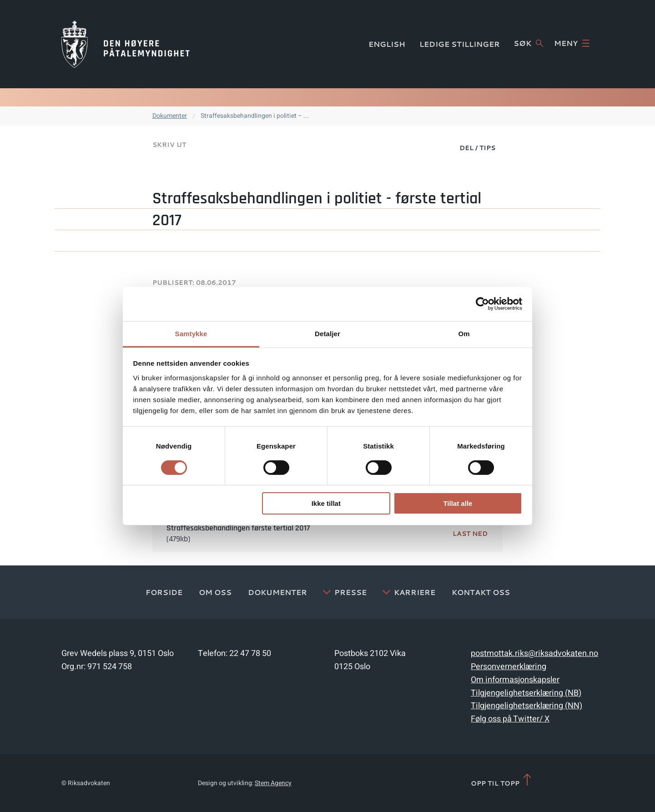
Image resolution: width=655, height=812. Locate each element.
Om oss (215, 592)
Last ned (470, 534)
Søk (528, 43)
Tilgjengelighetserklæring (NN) (527, 706)
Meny (572, 43)
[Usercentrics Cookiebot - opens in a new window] (482, 304)
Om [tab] (464, 333)
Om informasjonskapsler (515, 680)
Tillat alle (458, 503)
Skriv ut (169, 145)
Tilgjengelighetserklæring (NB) (526, 693)
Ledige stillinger (460, 44)
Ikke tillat (326, 503)
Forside (164, 592)
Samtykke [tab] (191, 333)
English (387, 44)
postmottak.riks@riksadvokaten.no (534, 653)
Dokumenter (170, 116)
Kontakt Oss (481, 592)
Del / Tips (477, 148)
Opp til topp (502, 780)
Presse (350, 592)
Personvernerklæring (509, 667)
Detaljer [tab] (327, 333)
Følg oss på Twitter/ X (510, 719)
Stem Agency (273, 783)
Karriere (415, 592)
